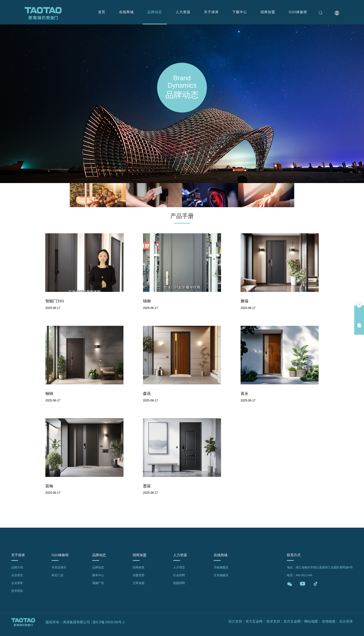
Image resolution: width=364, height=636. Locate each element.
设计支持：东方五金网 (245, 621)
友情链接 (329, 621)
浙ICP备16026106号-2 (108, 622)
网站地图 (311, 621)
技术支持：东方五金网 (283, 621)
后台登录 (346, 621)
